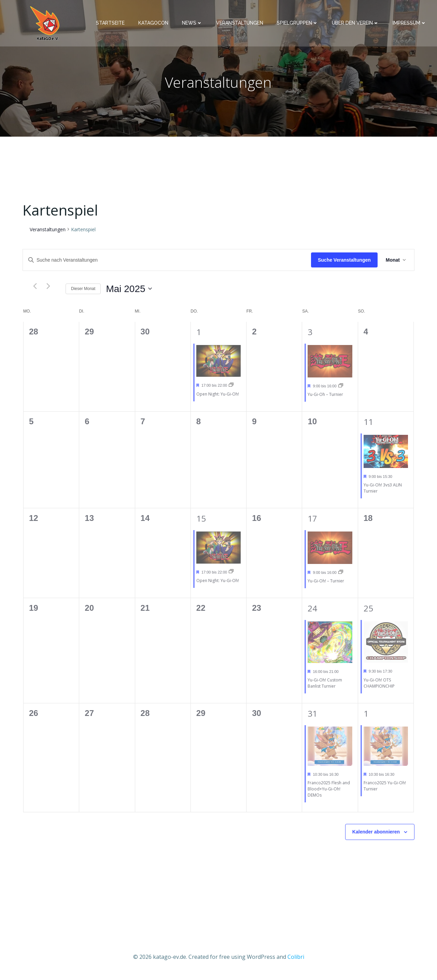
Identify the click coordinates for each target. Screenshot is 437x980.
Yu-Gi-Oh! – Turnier (326, 585)
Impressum (412, 24)
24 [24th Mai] (312, 612)
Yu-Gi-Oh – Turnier (325, 398)
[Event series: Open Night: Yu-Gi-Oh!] (231, 389)
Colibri (296, 960)
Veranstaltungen (242, 24)
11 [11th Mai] (368, 425)
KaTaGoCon (156, 24)
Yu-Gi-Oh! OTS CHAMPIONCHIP (379, 687)
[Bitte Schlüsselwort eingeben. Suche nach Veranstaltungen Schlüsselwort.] (167, 264)
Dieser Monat (83, 292)
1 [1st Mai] (199, 336)
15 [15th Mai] (201, 522)
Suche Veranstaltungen (344, 264)
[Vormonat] (35, 290)
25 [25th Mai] (368, 612)
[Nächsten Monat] (48, 290)
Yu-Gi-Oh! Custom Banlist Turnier (325, 687)
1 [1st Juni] (366, 717)
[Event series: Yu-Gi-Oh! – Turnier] (341, 576)
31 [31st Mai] (312, 717)
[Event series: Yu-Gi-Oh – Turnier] (341, 390)
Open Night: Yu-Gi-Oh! (218, 398)
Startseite (113, 24)
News (195, 24)
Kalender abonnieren (376, 836)
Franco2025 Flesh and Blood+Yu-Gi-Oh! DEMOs (329, 793)
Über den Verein (358, 24)
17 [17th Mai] (312, 522)
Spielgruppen (300, 24)
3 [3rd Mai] (310, 336)
